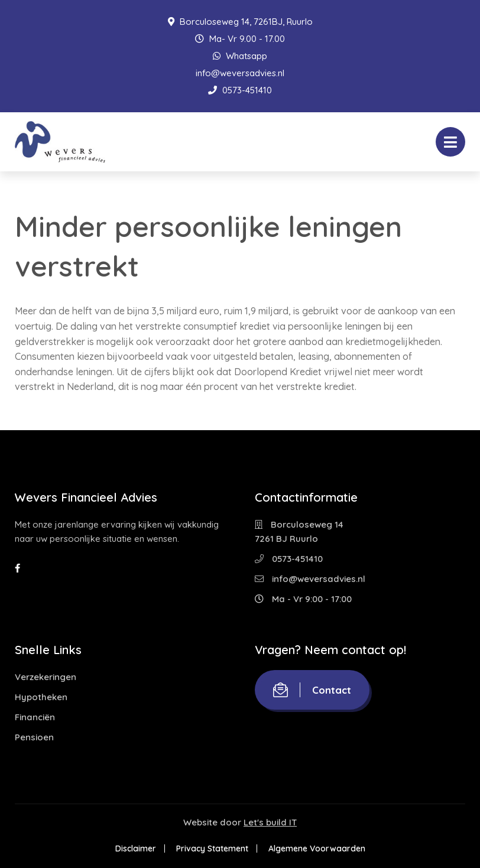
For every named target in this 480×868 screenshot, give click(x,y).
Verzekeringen (46, 677)
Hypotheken (41, 697)
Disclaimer (136, 849)
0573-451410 (240, 90)
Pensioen (34, 737)
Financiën (35, 717)
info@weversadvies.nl (240, 73)
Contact (312, 690)
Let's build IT (270, 822)
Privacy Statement (212, 849)
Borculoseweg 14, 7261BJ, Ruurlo (240, 22)
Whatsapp (240, 56)
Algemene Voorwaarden (317, 849)
